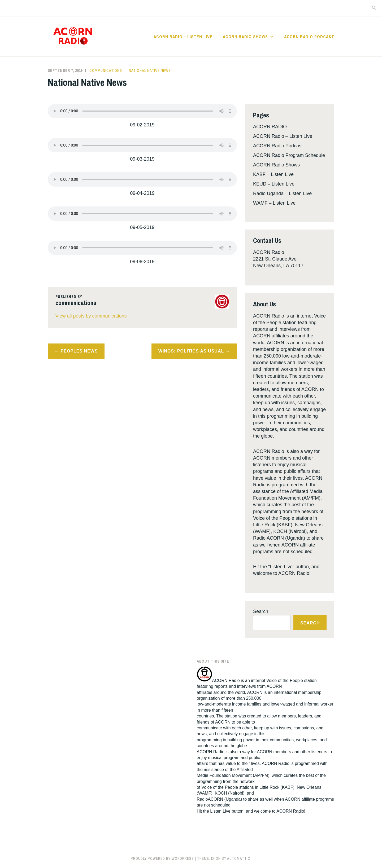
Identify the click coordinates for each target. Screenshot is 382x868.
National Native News (150, 71)
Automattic (239, 858)
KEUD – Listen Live (274, 184)
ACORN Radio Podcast (309, 37)
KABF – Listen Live (273, 174)
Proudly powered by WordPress (162, 858)
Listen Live (220, 811)
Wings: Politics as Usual (191, 351)
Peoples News (79, 351)
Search (261, 611)
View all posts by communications (91, 316)
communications (106, 71)
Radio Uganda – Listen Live (282, 193)
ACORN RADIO (270, 127)
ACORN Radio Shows (245, 37)
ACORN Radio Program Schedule (289, 155)
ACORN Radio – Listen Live (183, 37)
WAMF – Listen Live (274, 203)
